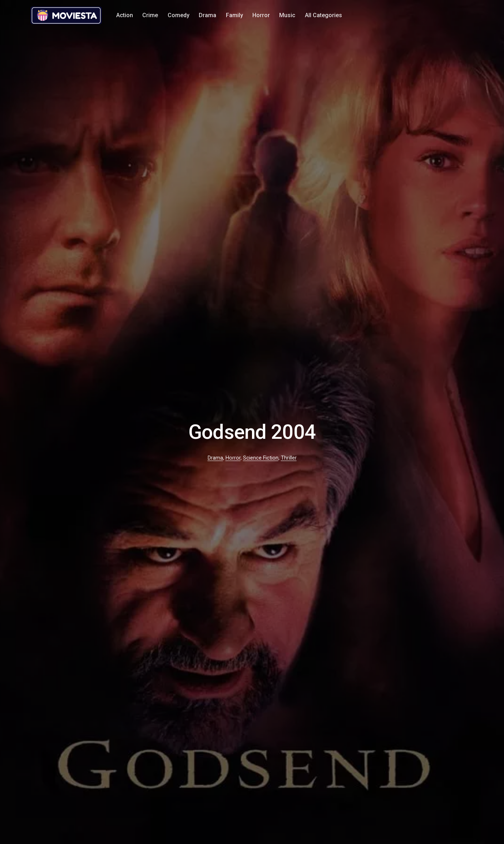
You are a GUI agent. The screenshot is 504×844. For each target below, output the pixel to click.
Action (125, 15)
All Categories (323, 15)
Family (234, 15)
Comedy (179, 15)
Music (287, 15)
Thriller (289, 458)
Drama (207, 15)
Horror (261, 15)
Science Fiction (261, 458)
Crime (150, 15)
